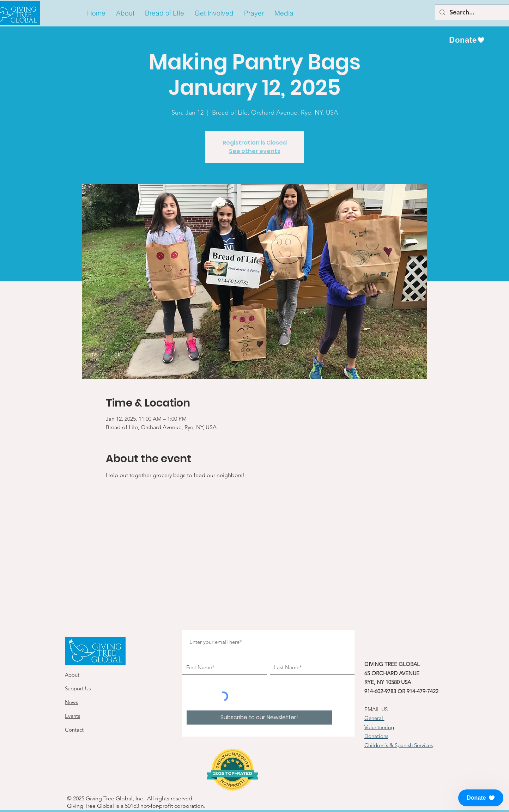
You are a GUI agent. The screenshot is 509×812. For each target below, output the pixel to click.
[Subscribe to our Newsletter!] (259, 718)
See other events (255, 151)
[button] (125, 13)
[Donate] (467, 40)
